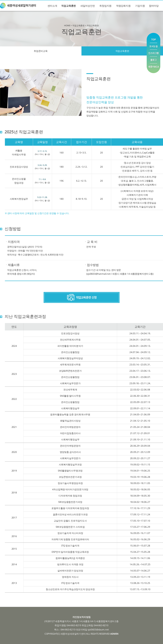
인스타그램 (153, 53)
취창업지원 (105, 6)
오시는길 (153, 46)
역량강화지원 (123, 6)
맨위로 (153, 38)
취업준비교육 (41, 51)
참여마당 (154, 6)
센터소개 (52, 6)
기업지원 (140, 6)
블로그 (153, 60)
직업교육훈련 (69, 6)
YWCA (153, 68)
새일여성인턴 (88, 6)
